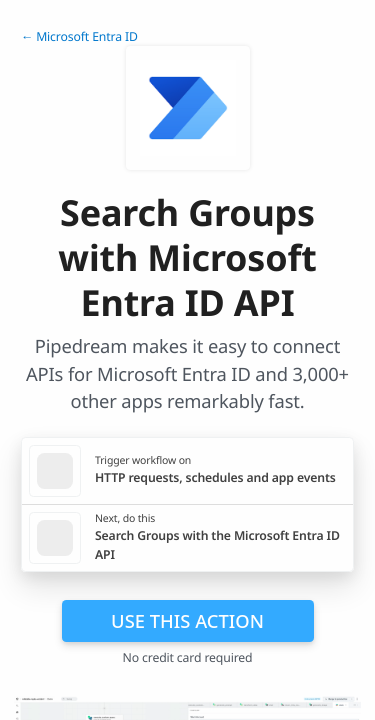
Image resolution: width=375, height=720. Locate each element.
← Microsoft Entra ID (79, 36)
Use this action (187, 620)
